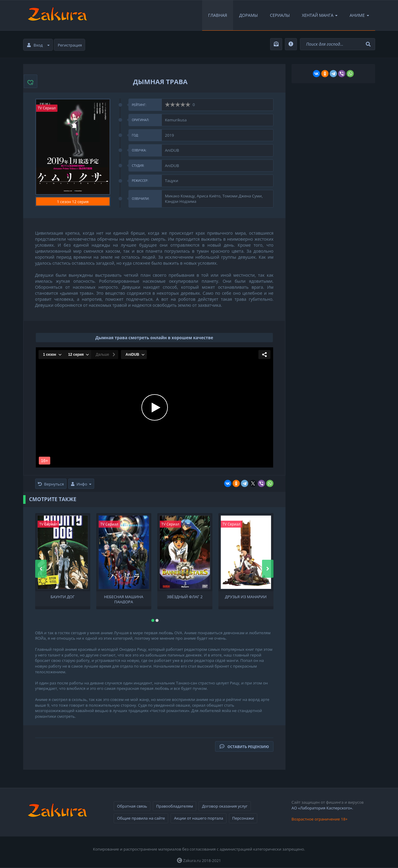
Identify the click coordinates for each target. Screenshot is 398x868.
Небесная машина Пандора (124, 599)
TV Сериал (47, 108)
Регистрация (70, 45)
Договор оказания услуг (225, 806)
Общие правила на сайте (141, 818)
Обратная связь (132, 806)
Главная (218, 15)
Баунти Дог (63, 597)
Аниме (359, 15)
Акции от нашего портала (198, 818)
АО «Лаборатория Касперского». (322, 808)
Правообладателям (174, 806)
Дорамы (248, 15)
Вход (39, 45)
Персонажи (243, 818)
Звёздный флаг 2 (185, 597)
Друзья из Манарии (246, 597)
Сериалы (280, 15)
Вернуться (51, 484)
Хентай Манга (320, 15)
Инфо (81, 484)
